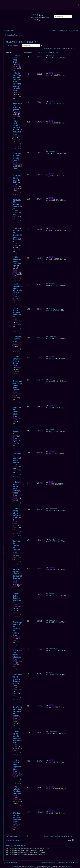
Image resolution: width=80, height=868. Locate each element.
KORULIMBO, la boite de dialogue (17, 179)
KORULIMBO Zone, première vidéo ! (17, 157)
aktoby (51, 430)
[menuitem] (73, 31)
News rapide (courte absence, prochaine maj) (17, 737)
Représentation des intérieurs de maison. (17, 712)
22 (16, 148)
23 (18, 148)
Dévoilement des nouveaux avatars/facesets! (17, 817)
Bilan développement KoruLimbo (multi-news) (17, 263)
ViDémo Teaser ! (17, 338)
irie (50, 379)
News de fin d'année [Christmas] (17, 598)
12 (21, 783)
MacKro (51, 56)
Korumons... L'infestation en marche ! (17, 458)
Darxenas (52, 152)
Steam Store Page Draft (16, 59)
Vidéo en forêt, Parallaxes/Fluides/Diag (17, 791)
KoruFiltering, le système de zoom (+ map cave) (17, 680)
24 (21, 148)
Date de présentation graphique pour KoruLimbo (17, 235)
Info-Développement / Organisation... (17, 765)
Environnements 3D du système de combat (17, 627)
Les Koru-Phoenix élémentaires (17, 312)
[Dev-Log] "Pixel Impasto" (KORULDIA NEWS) (17, 126)
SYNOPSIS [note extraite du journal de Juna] (17, 574)
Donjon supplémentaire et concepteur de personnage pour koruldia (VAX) (17, 82)
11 (18, 783)
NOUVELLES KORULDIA (22, 42)
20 (18, 146)
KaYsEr (18, 64)
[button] (76, 49)
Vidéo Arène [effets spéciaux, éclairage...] (17, 514)
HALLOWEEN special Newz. (17, 411)
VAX (17, 92)
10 (21, 536)
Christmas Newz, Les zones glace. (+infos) (17, 385)
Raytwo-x (52, 308)
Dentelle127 (53, 539)
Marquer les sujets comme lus (53, 48)
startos (51, 594)
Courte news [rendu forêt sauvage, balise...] (17, 487)
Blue (50, 673)
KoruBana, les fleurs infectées (17, 654)
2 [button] (74, 49)
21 (21, 146)
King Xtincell (53, 337)
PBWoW (15, 866)
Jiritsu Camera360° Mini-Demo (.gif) (17, 361)
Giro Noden (53, 509)
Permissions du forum (15, 846)
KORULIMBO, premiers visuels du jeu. (17, 204)
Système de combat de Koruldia (16, 545)
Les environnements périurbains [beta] (17, 288)
